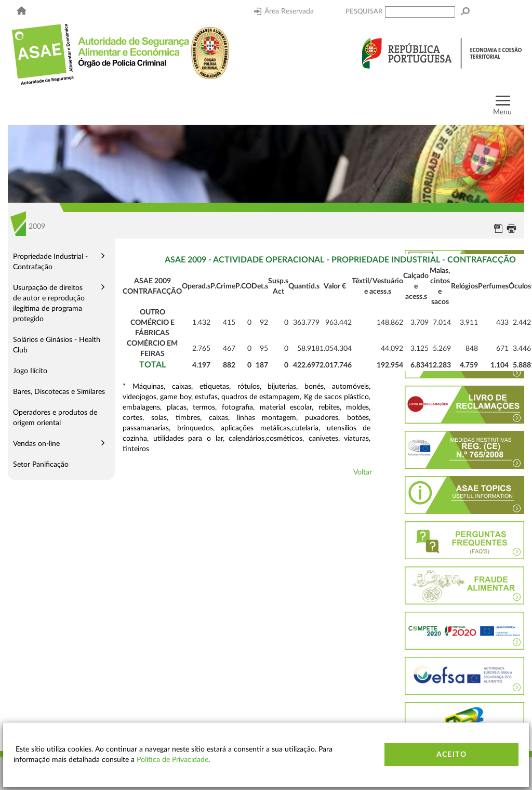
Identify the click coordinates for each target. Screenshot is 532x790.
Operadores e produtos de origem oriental (55, 418)
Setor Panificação (41, 465)
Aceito (451, 755)
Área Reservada (284, 11)
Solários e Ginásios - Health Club (57, 345)
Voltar (363, 472)
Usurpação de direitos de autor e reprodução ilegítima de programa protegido (49, 304)
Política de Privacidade (172, 760)
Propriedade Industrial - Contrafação (50, 262)
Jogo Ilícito (30, 371)
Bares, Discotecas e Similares (59, 392)
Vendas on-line (36, 444)
